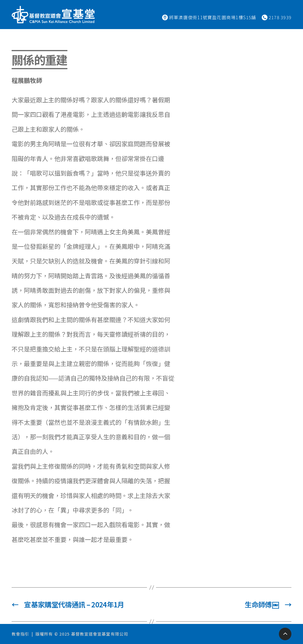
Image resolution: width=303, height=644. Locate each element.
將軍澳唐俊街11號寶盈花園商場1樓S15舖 (213, 17)
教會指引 (20, 634)
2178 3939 (280, 17)
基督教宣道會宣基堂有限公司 (100, 634)
